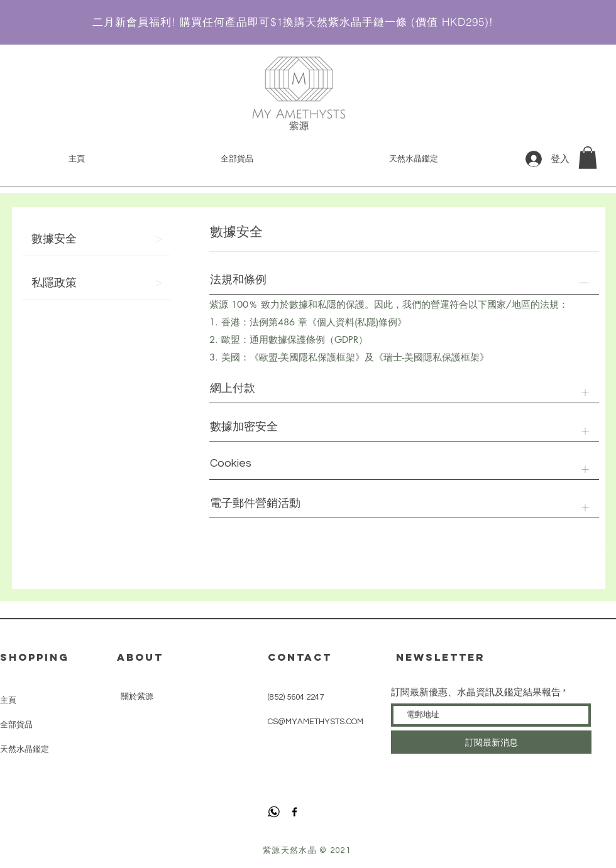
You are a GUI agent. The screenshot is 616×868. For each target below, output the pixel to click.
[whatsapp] (274, 812)
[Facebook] (294, 812)
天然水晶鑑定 (25, 749)
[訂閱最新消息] (491, 742)
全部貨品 (16, 724)
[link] (588, 158)
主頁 (8, 700)
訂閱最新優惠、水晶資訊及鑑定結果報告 (476, 692)
